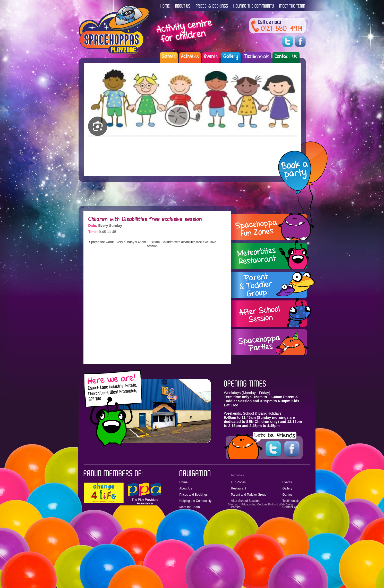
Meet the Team (190, 507)
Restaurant (239, 488)
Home (184, 482)
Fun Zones (238, 482)
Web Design (287, 504)
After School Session (245, 501)
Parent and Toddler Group (249, 495)
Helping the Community (196, 501)
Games (288, 495)
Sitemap (233, 504)
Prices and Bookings (194, 495)
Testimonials (291, 501)
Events (287, 482)
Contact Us (290, 507)
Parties (236, 507)
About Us (186, 488)
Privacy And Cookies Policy (258, 504)
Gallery (287, 488)
